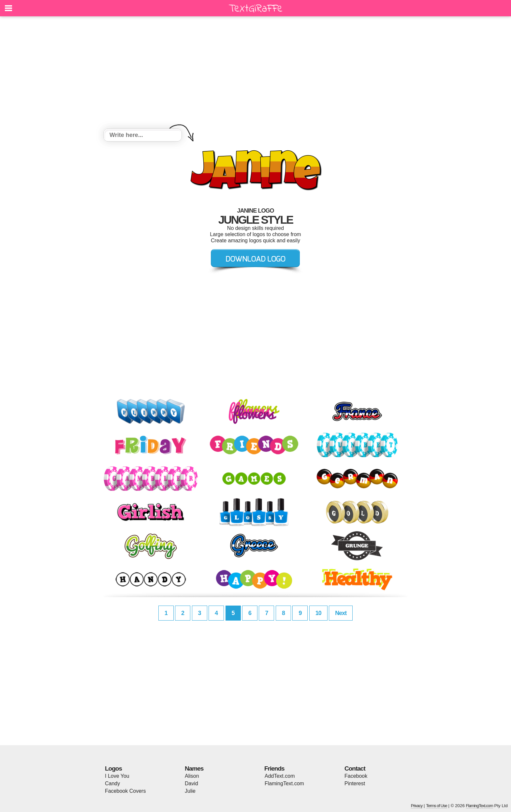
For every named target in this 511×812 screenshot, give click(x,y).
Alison (192, 776)
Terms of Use (437, 806)
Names (194, 768)
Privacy (417, 806)
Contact (355, 768)
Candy (112, 783)
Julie (190, 791)
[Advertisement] (255, 73)
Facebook (356, 776)
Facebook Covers (125, 791)
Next (341, 613)
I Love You (117, 776)
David (191, 783)
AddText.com (280, 776)
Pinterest (355, 783)
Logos (113, 768)
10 (318, 613)
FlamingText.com (284, 783)
